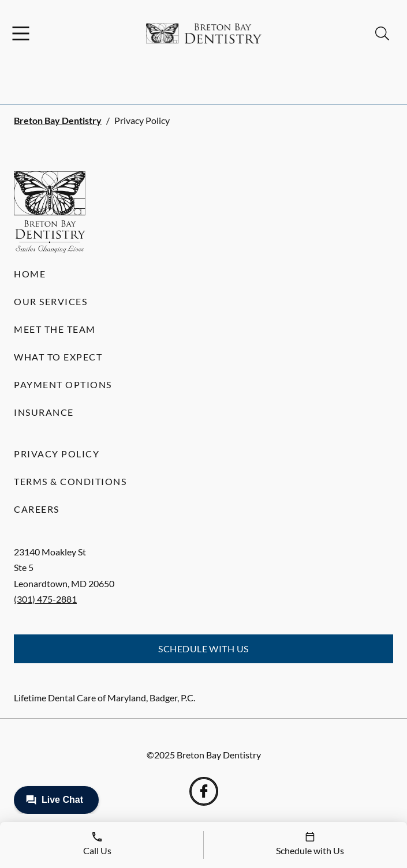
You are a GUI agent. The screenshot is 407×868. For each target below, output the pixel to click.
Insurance (44, 412)
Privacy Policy (57, 454)
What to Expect (58, 357)
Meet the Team (55, 329)
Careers (37, 509)
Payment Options (63, 384)
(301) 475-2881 (45, 599)
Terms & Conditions (70, 481)
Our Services (51, 301)
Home (30, 274)
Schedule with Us (203, 649)
